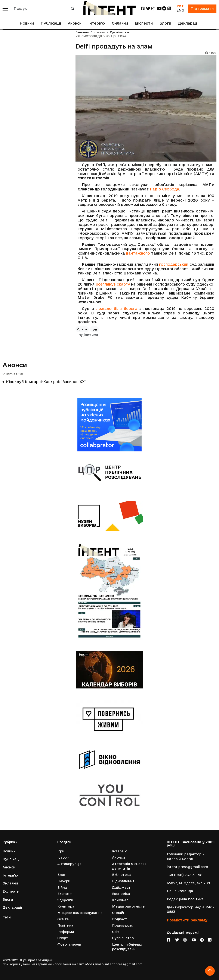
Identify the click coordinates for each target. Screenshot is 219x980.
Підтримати (202, 8)
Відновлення (123, 881)
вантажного (138, 253)
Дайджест (121, 888)
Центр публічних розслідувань (127, 947)
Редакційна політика (185, 899)
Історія (63, 857)
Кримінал (120, 900)
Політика (65, 925)
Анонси (75, 23)
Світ (116, 932)
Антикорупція (69, 864)
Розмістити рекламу (187, 920)
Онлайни (120, 23)
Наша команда (180, 891)
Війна (62, 888)
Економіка (121, 894)
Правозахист (124, 925)
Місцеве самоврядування (80, 913)
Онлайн (119, 913)
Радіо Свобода (165, 189)
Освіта (63, 919)
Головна (82, 32)
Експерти (144, 23)
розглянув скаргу (113, 284)
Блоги (165, 23)
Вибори (64, 881)
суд (94, 329)
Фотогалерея (69, 944)
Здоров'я (65, 900)
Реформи (66, 932)
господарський (174, 264)
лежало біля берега (117, 309)
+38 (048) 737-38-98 (185, 875)
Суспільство (120, 32)
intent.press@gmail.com (187, 867)
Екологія (65, 894)
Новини (27, 23)
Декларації (189, 23)
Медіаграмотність (128, 906)
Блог (61, 875)
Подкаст (120, 919)
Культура (66, 906)
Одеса (82, 329)
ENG (180, 10)
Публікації (51, 23)
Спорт (63, 938)
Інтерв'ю (97, 23)
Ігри (61, 851)
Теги (7, 917)
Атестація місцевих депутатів (129, 866)
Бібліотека (121, 875)
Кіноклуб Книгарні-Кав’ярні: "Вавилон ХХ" (46, 382)
